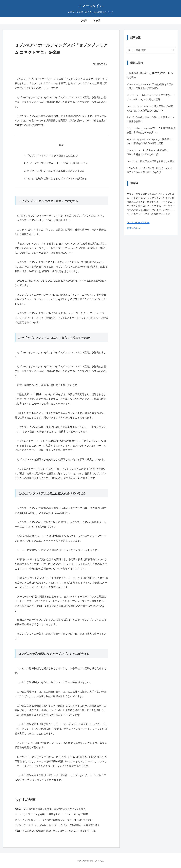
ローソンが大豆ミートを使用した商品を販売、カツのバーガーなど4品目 (52, 814)
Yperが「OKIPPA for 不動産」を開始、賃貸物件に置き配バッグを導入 (50, 809)
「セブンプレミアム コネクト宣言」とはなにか (52, 156)
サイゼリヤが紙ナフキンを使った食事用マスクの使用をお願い (151, 119)
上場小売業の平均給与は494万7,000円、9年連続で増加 (150, 75)
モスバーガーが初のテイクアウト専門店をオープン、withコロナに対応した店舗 (151, 97)
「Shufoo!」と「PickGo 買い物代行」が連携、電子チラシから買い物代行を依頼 (150, 170)
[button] (173, 50)
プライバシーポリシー (138, 222)
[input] (151, 50)
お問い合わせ (134, 228)
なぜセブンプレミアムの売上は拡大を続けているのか (56, 171)
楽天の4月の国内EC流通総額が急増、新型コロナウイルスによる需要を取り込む (55, 831)
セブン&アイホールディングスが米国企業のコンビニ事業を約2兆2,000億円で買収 (150, 141)
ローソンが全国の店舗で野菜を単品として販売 (151, 161)
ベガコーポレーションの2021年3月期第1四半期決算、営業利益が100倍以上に (151, 130)
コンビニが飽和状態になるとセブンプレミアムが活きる (57, 179)
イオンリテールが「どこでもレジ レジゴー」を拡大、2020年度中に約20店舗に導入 (57, 825)
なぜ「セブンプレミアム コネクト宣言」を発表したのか (57, 163)
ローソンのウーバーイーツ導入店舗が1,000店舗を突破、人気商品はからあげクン (150, 108)
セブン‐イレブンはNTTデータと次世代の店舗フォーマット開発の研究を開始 (53, 820)
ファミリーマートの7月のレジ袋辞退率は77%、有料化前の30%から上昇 (148, 152)
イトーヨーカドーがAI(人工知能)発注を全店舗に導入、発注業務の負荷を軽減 (150, 86)
